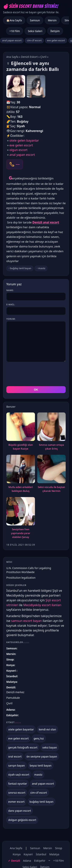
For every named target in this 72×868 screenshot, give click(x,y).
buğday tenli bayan (21, 268)
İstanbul (12, 676)
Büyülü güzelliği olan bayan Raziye (21, 447)
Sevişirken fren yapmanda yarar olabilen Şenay (21, 533)
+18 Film (15, 31)
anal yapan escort (12, 40)
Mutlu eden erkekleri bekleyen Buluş (21, 489)
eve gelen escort (56, 40)
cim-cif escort (34, 40)
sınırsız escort (17, 793)
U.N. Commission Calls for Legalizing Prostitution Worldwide (29, 570)
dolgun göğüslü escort (22, 820)
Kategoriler (18, 642)
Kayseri (12, 671)
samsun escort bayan (26, 621)
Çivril (43, 57)
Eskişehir (12, 715)
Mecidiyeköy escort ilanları (42, 605)
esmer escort (16, 802)
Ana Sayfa (12, 57)
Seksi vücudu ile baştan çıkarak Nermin (51, 489)
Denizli (11, 687)
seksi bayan (50, 747)
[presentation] (36, 374)
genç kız (39, 738)
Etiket (14, 722)
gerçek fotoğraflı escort (23, 747)
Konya (10, 665)
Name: (10, 290)
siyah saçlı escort (19, 775)
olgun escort (18, 150)
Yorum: (11, 319)
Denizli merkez (15, 692)
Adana (10, 710)
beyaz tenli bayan (41, 766)
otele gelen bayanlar (24, 140)
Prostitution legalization (21, 578)
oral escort (15, 756)
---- (18, 164)
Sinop (10, 659)
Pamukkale (13, 698)
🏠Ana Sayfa (14, 20)
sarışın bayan (17, 766)
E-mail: (11, 304)
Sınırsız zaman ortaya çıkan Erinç (51, 447)
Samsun (35, 20)
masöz (42, 268)
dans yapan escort (20, 811)
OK (36, 390)
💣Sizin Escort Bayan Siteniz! (31, 6)
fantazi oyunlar (18, 784)
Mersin (52, 20)
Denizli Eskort (29, 57)
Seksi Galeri (35, 31)
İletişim (55, 31)
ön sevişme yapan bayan (42, 756)
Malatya (12, 682)
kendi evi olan (47, 729)
